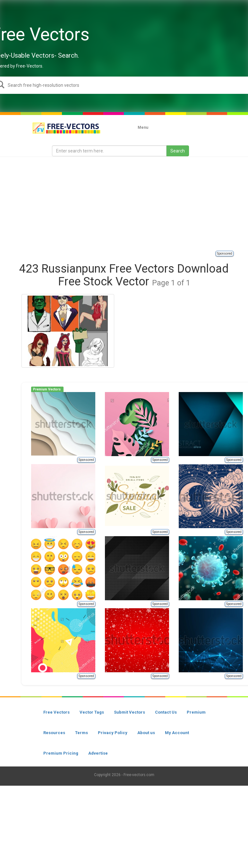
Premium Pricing (61, 753)
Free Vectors (56, 712)
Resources (54, 733)
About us (146, 733)
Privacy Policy (113, 733)
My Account (177, 733)
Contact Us (166, 712)
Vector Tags (92, 712)
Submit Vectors (129, 712)
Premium (196, 712)
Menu (143, 127)
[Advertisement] (131, 203)
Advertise (98, 753)
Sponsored (225, 254)
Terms (81, 733)
